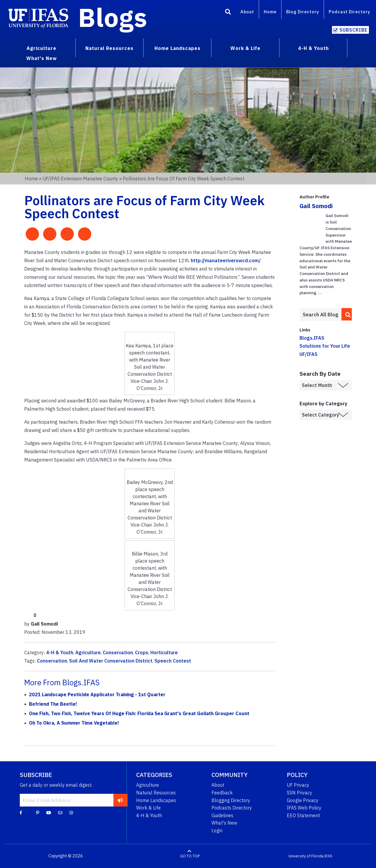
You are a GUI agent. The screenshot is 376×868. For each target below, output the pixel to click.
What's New (224, 823)
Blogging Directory (231, 800)
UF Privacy (298, 785)
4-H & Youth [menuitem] (313, 48)
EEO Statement (303, 815)
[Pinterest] (38, 812)
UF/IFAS (309, 354)
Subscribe (353, 30)
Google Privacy (303, 800)
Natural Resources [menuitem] (109, 48)
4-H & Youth (60, 652)
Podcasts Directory (232, 808)
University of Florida (306, 856)
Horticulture (164, 652)
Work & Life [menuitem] (245, 48)
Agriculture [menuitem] (41, 48)
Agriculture (88, 652)
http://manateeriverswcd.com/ (226, 260)
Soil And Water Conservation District (111, 661)
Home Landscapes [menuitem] (178, 48)
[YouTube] (49, 812)
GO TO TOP (190, 856)
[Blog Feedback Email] (60, 812)
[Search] (228, 13)
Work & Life (148, 808)
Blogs (113, 17)
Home (270, 12)
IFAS (328, 856)
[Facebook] (21, 812)
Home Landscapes (156, 800)
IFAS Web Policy (304, 808)
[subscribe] (120, 800)
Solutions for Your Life (325, 346)
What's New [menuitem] (41, 58)
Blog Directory (303, 12)
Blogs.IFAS (312, 338)
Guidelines (222, 815)
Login (217, 830)
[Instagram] (71, 812)
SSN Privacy (300, 793)
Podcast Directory (349, 12)
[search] (347, 314)
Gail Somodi (316, 206)
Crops (142, 652)
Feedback (222, 793)
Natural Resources (156, 793)
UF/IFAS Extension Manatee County (80, 179)
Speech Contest (173, 661)
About (247, 12)
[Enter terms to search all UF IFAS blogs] (320, 315)
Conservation (118, 652)
